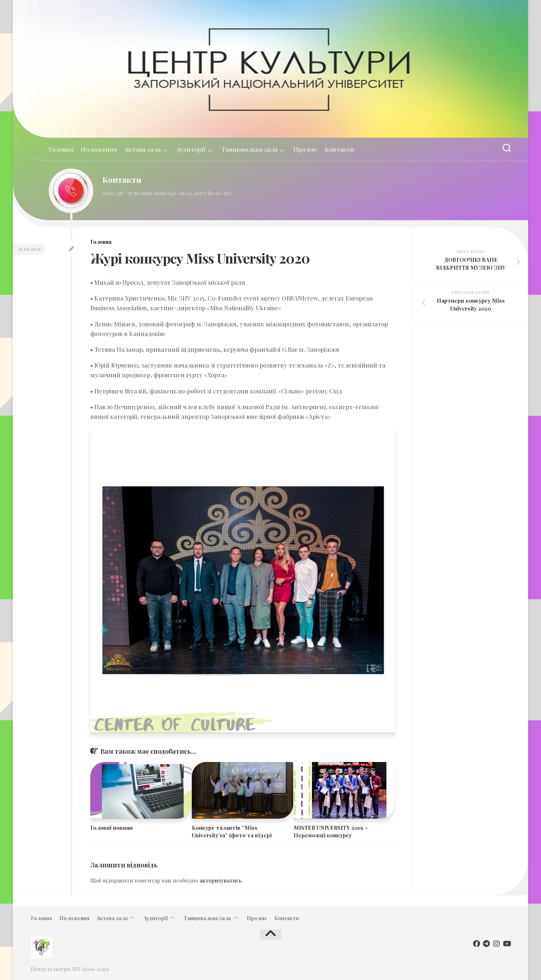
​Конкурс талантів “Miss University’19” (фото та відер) (232, 831)
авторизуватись (221, 880)
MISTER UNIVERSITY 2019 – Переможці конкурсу (331, 831)
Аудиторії (191, 149)
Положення (99, 149)
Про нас (305, 149)
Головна (61, 149)
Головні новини (112, 828)
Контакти (339, 149)
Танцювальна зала (249, 149)
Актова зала (143, 149)
